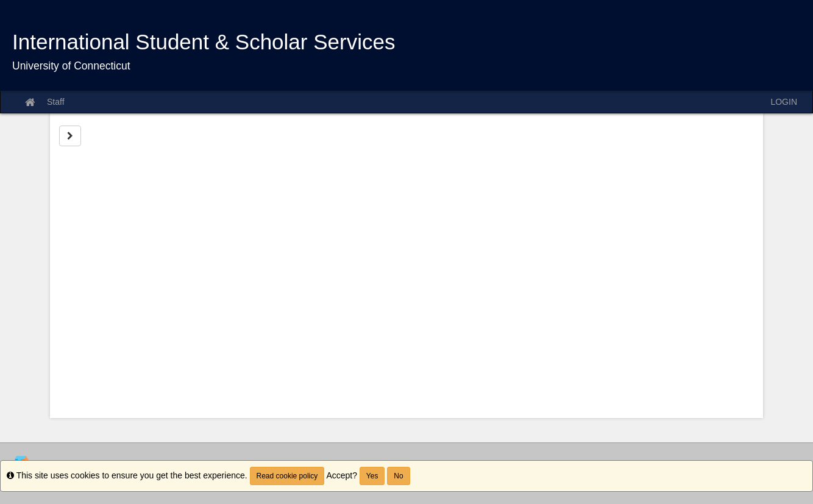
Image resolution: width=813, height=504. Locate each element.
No (398, 476)
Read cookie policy (287, 476)
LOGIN (784, 102)
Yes (372, 476)
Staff (56, 102)
